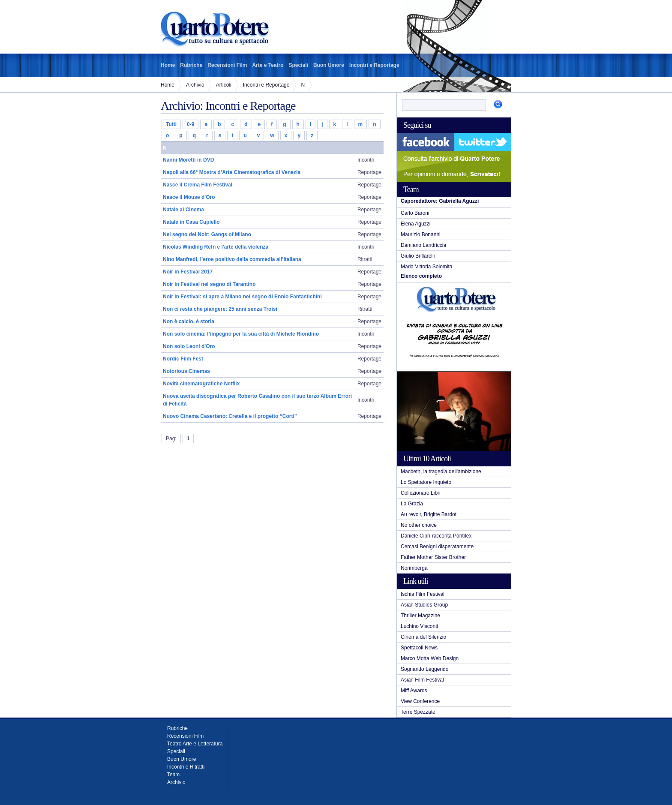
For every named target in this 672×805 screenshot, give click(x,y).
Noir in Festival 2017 (188, 272)
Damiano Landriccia (423, 245)
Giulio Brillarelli (418, 256)
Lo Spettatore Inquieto (426, 482)
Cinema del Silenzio (423, 637)
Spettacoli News (419, 648)
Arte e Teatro (268, 65)
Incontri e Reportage (374, 65)
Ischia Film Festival (423, 594)
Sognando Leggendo (424, 669)
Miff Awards (414, 691)
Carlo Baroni (415, 213)
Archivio (195, 85)
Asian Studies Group (424, 605)
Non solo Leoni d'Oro (189, 346)
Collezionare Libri (421, 493)
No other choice (419, 525)
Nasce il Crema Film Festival (198, 185)
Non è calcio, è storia (189, 321)
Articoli (224, 85)
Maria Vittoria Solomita (427, 267)
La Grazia (412, 504)
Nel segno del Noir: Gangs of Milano (207, 234)
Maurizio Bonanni (421, 234)
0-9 (190, 124)
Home (168, 65)
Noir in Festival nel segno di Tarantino (209, 284)
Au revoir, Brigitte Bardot (429, 514)
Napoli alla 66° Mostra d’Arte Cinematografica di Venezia (232, 172)
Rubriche (191, 65)
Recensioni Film (227, 65)
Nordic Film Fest (183, 359)
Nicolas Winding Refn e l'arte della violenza (216, 247)
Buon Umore (329, 65)
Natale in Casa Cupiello (191, 222)
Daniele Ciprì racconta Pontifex (436, 536)
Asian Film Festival (422, 680)
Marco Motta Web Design (430, 658)
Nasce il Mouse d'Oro (189, 197)
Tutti (171, 124)
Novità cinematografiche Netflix (201, 384)
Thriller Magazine (420, 616)
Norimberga (414, 568)
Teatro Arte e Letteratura (195, 744)
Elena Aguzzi (415, 224)
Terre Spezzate (418, 712)
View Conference (420, 701)
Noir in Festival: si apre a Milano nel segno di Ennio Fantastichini (242, 297)
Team (173, 775)
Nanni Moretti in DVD (188, 160)
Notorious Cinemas (186, 371)
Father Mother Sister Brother (433, 557)
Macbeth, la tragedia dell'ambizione (441, 472)
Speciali (298, 65)
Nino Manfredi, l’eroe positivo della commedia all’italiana (232, 259)
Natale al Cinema (183, 210)
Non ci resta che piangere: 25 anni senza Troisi (220, 309)
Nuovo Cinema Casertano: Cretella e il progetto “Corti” (230, 416)
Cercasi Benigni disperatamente (437, 547)
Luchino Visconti (419, 626)
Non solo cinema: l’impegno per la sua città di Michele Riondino (241, 334)
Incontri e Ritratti (186, 767)
